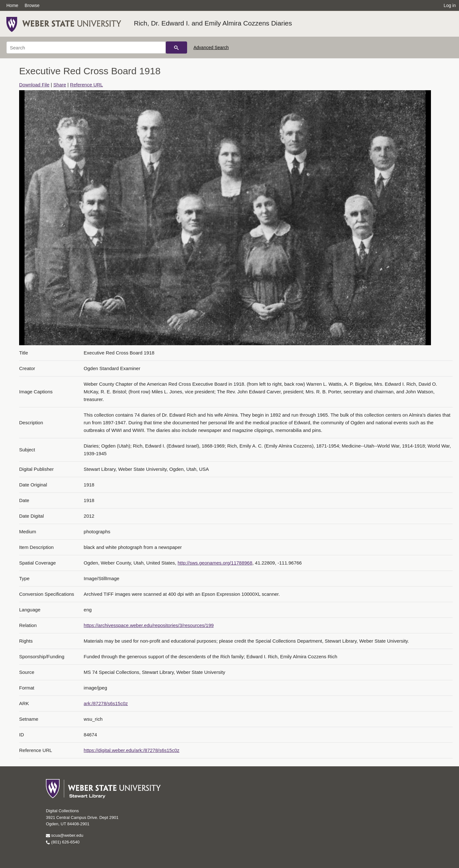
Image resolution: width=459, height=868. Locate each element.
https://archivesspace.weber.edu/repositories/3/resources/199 (149, 625)
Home (12, 5)
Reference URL (87, 85)
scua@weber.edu (65, 835)
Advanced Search (211, 47)
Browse (32, 5)
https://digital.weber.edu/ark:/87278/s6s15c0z (132, 750)
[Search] (86, 47)
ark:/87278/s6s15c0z (106, 703)
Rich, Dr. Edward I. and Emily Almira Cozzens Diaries (213, 23)
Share (60, 85)
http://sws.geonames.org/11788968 (215, 563)
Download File (34, 85)
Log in (450, 5)
